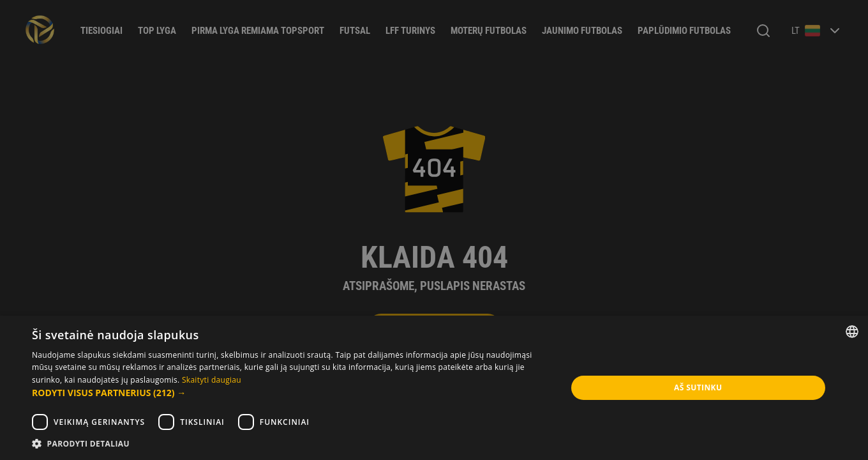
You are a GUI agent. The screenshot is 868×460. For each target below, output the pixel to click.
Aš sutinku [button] (698, 387)
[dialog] (434, 230)
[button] (291, 393)
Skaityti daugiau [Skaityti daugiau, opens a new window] (212, 380)
